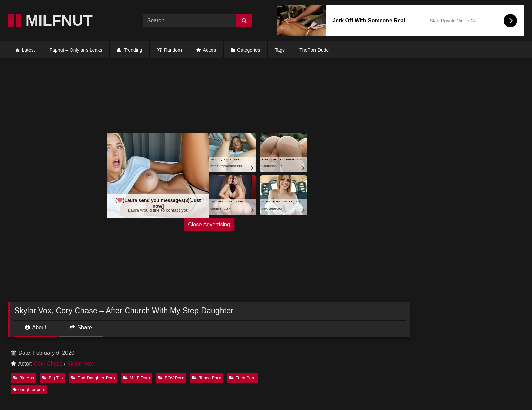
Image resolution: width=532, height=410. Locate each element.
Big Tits (52, 378)
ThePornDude (314, 50)
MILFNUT (50, 21)
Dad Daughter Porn (93, 378)
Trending (129, 50)
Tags (280, 50)
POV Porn (171, 378)
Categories (249, 50)
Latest (28, 50)
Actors (206, 50)
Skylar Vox (80, 364)
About (36, 327)
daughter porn (29, 389)
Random (169, 50)
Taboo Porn (207, 378)
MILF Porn (137, 378)
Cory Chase (48, 364)
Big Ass (23, 378)
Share (81, 327)
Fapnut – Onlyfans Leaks (76, 50)
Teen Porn (242, 378)
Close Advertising (209, 225)
